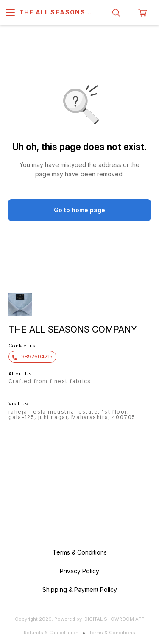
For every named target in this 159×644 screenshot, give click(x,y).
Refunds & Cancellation (51, 633)
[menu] (10, 13)
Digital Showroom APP (114, 619)
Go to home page (79, 210)
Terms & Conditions (112, 633)
